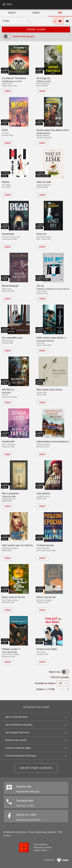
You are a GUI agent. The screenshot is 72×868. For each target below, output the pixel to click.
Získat (8, 91)
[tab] (12, 13)
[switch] (7, 36)
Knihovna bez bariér (16, 740)
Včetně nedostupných (24, 36)
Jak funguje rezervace (17, 732)
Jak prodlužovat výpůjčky (19, 725)
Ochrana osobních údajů (18, 748)
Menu (7, 4)
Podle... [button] (7, 21)
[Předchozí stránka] (62, 689)
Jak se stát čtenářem (17, 717)
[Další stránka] (68, 689)
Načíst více (55, 672)
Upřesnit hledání (36, 30)
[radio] (58, 21)
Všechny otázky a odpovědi (36, 768)
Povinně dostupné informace (21, 756)
